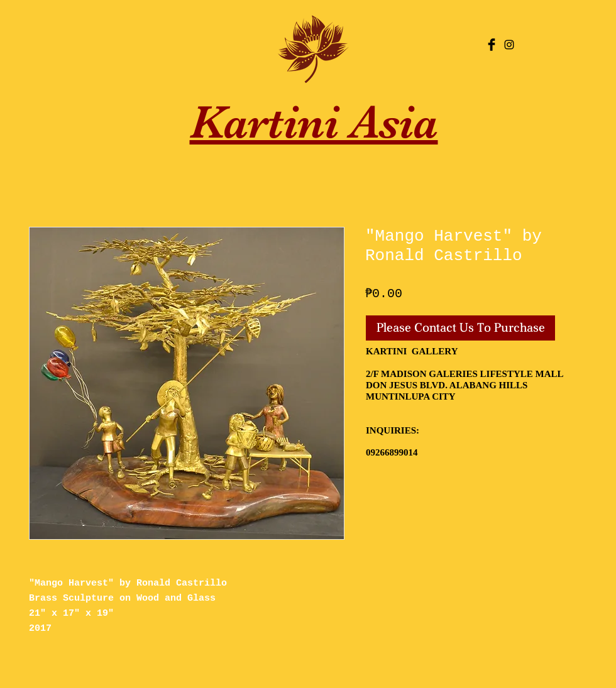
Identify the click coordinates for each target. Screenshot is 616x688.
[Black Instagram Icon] (509, 45)
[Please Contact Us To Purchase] (460, 328)
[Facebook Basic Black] (492, 45)
